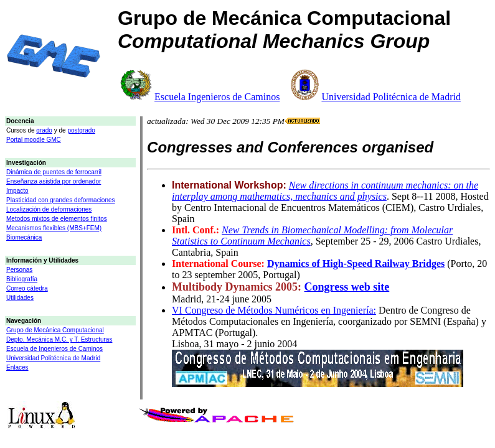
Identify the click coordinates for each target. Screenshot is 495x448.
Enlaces (17, 367)
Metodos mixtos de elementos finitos (57, 219)
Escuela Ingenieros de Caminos (217, 97)
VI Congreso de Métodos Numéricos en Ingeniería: (274, 310)
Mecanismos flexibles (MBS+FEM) (54, 228)
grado (44, 130)
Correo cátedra (27, 288)
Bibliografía (22, 279)
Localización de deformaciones (49, 209)
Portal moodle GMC (34, 140)
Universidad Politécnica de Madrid (391, 97)
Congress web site (347, 287)
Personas (19, 270)
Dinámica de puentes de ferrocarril (54, 172)
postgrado (81, 130)
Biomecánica (24, 237)
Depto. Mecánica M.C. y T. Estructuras (59, 339)
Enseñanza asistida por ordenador (54, 181)
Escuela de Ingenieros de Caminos (54, 349)
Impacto (17, 191)
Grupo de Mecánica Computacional (55, 330)
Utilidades (20, 298)
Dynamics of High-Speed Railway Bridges (356, 264)
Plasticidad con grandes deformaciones (61, 200)
